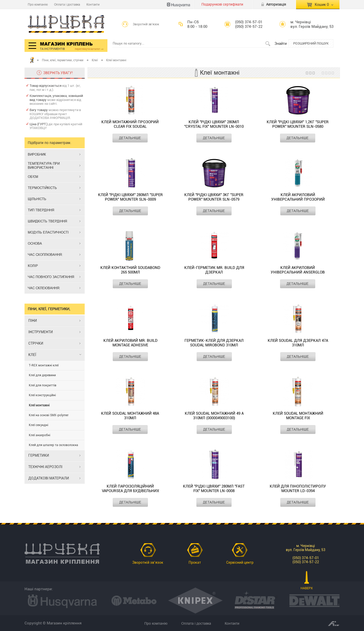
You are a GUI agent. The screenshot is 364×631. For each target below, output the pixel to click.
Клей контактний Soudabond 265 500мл (130, 270)
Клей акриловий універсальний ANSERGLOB (298, 270)
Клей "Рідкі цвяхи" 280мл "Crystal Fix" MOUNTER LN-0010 (214, 124)
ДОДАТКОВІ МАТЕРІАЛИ (49, 478)
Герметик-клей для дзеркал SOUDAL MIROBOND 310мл (214, 343)
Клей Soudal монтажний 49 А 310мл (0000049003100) (214, 416)
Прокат (195, 562)
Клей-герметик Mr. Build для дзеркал (214, 270)
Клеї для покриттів (43, 385)
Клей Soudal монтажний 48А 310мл (130, 416)
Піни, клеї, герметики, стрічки (63, 60)
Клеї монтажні (39, 405)
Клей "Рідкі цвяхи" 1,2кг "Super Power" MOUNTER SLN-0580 (298, 124)
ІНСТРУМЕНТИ (41, 332)
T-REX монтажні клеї (44, 365)
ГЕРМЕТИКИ (39, 455)
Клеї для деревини (42, 375)
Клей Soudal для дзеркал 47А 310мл (298, 343)
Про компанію (38, 4)
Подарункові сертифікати (222, 4)
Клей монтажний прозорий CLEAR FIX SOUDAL (130, 124)
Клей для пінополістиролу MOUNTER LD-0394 (298, 489)
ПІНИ (33, 321)
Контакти (93, 4)
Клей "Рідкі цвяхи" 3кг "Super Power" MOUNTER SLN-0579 (214, 197)
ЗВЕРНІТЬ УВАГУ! (58, 73)
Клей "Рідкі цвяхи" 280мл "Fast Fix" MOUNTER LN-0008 (214, 489)
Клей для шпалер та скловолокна (53, 445)
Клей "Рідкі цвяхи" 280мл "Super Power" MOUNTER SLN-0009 (130, 197)
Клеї (95, 60)
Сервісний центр (240, 562)
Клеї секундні (39, 425)
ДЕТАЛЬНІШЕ (130, 138)
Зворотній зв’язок (146, 24)
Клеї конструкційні (42, 395)
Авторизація (276, 4)
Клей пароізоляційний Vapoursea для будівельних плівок (130, 489)
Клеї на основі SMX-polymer (49, 415)
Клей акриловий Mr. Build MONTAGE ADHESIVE (130, 343)
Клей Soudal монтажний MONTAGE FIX (298, 416)
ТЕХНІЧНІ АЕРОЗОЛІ (45, 467)
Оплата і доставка (67, 4)
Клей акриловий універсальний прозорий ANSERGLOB (298, 197)
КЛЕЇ (32, 355)
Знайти (281, 43)
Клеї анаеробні (40, 435)
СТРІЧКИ (36, 343)
